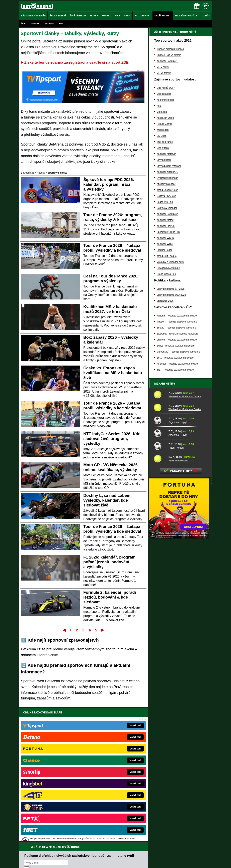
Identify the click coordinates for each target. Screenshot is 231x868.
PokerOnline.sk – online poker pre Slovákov (107, 812)
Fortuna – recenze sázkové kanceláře (177, 316)
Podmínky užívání (77, 862)
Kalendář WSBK (165, 238)
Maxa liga (162, 112)
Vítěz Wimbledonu (178, 461)
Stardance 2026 (165, 301)
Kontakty (34, 862)
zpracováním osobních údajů (61, 736)
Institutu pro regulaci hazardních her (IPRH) (117, 828)
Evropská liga (164, 94)
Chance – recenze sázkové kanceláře (177, 340)
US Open (162, 136)
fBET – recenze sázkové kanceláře (175, 370)
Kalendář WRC (165, 244)
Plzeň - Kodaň (176, 448)
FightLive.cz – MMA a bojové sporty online (51, 764)
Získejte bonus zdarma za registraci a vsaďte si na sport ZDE (77, 62)
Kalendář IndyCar (166, 226)
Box (61, 24)
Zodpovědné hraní (184, 828)
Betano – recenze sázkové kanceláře (176, 328)
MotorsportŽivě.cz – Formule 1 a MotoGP (50, 788)
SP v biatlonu (164, 160)
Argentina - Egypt (178, 422)
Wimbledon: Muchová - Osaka (185, 397)
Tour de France (165, 142)
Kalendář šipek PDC (167, 172)
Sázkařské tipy (164, 384)
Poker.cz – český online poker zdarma (48, 806)
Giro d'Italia (163, 148)
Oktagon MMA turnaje (168, 268)
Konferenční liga (165, 100)
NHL (159, 106)
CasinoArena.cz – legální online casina (49, 812)
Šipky (24, 24)
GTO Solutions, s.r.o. (177, 862)
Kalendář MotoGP (166, 154)
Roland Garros (164, 124)
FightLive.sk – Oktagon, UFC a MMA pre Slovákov (111, 788)
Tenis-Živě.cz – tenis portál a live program (50, 782)
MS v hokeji (163, 67)
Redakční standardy (53, 862)
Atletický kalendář (166, 184)
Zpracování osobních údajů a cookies (111, 862)
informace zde (90, 845)
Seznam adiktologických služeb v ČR (96, 853)
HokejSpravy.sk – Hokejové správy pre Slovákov (110, 794)
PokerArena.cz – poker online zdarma (48, 800)
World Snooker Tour (167, 190)
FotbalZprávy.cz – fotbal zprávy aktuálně (50, 770)
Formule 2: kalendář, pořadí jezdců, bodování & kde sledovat (110, 597)
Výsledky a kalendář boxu (170, 262)
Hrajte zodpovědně (31, 841)
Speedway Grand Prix (168, 232)
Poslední (103, 630)
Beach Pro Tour (165, 202)
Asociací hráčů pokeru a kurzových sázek (44, 832)
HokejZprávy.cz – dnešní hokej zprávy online (52, 776)
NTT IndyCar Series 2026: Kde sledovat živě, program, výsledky (112, 439)
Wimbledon (163, 130)
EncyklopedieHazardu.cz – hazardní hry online (109, 764)
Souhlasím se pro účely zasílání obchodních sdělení (74, 736)
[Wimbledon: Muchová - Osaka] (160, 395)
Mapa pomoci (124, 853)
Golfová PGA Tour (166, 196)
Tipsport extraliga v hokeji (170, 49)
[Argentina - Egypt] (160, 420)
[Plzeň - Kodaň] (160, 446)
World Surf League (167, 256)
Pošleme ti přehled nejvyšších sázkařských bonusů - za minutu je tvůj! (79, 721)
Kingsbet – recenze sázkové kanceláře (177, 364)
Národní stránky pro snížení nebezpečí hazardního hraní (163, 853)
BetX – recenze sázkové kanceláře (175, 358)
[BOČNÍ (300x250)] (179, 537)
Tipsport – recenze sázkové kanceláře (177, 322)
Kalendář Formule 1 (167, 61)
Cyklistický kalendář (167, 178)
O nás (22, 862)
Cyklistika (49, 24)
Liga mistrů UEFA (166, 88)
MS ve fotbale (164, 73)
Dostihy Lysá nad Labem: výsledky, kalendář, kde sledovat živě (108, 500)
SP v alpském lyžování (169, 166)
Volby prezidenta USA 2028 (171, 295)
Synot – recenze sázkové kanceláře (176, 346)
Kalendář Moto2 (165, 220)
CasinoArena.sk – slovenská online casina (107, 806)
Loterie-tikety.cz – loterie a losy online (104, 776)
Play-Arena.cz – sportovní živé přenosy (49, 794)
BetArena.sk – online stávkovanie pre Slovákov (109, 782)
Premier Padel (164, 250)
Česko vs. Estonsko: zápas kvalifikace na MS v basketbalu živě (113, 373)
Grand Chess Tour (166, 274)
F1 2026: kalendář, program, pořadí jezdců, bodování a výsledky (110, 562)
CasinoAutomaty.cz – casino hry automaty (106, 770)
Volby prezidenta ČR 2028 (171, 289)
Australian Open (165, 118)
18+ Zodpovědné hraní (147, 862)
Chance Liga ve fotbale (169, 55)
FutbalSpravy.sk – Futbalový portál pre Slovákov (110, 800)
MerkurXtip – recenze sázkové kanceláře (178, 352)
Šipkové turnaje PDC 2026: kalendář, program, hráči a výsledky (109, 184)
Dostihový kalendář (167, 208)
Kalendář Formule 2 (167, 214)
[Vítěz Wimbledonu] (160, 459)
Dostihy (35, 24)
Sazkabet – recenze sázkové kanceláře (178, 334)
